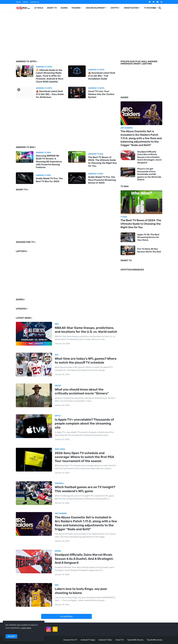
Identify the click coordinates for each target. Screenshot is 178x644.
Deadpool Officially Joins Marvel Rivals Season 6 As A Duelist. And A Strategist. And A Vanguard (84, 559)
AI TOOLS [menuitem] (39, 8)
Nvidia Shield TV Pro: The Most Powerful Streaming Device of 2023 (102, 180)
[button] (154, 8)
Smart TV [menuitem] (52, 8)
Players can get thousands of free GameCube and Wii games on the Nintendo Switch (149, 174)
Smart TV (120, 640)
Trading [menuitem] (76, 8)
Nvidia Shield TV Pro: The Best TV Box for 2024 (49, 180)
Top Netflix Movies (135, 640)
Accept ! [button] (11, 636)
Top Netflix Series (155, 640)
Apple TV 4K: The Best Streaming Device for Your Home (148, 237)
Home (18, 2)
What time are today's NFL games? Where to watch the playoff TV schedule (86, 361)
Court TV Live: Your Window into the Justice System (101, 94)
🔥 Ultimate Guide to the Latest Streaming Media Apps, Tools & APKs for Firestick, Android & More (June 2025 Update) (50, 76)
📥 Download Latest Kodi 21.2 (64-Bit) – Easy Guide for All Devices (50, 94)
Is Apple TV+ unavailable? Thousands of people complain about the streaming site (84, 424)
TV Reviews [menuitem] (150, 8)
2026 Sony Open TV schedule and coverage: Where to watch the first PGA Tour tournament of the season (84, 457)
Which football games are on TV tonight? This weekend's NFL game (85, 489)
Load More (67, 616)
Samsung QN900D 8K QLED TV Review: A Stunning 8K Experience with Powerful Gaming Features (49, 161)
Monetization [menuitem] (131, 8)
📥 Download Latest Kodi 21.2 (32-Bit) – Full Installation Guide (102, 76)
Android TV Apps (88, 640)
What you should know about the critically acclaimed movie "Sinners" (82, 391)
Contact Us (35, 2)
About (25, 2)
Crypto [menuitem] (115, 8)
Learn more (26, 628)
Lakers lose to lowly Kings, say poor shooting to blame (81, 591)
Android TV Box (105, 640)
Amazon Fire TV (70, 640)
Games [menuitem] (64, 8)
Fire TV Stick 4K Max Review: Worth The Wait (149, 250)
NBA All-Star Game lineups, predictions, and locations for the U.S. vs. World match (86, 330)
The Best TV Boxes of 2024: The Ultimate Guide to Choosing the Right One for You (102, 162)
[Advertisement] (89, 34)
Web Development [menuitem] (95, 8)
